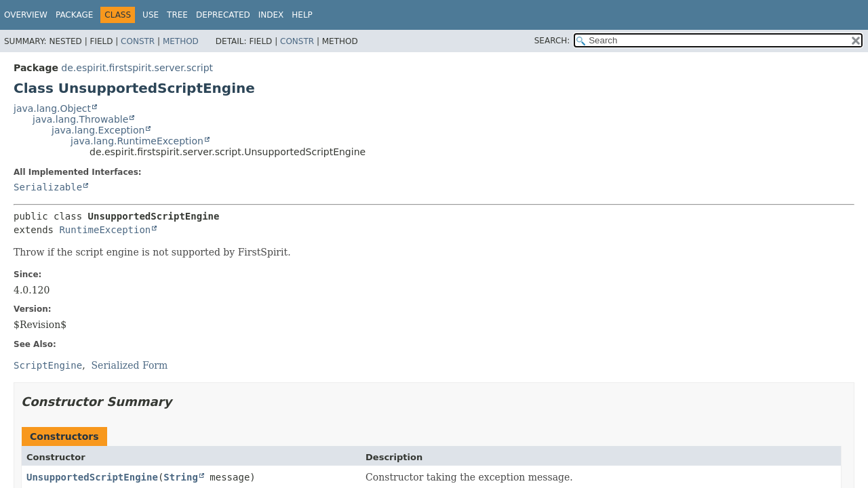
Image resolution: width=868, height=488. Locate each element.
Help (302, 15)
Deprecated (223, 15)
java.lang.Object (52, 108)
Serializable (48, 187)
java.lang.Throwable (80, 119)
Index (271, 15)
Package (74, 15)
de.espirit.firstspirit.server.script (137, 68)
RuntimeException (105, 230)
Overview (26, 15)
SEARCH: (552, 41)
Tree (177, 15)
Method (181, 41)
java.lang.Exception (98, 130)
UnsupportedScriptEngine (92, 477)
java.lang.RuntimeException (137, 141)
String (181, 477)
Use (151, 15)
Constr (138, 41)
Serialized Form (130, 365)
